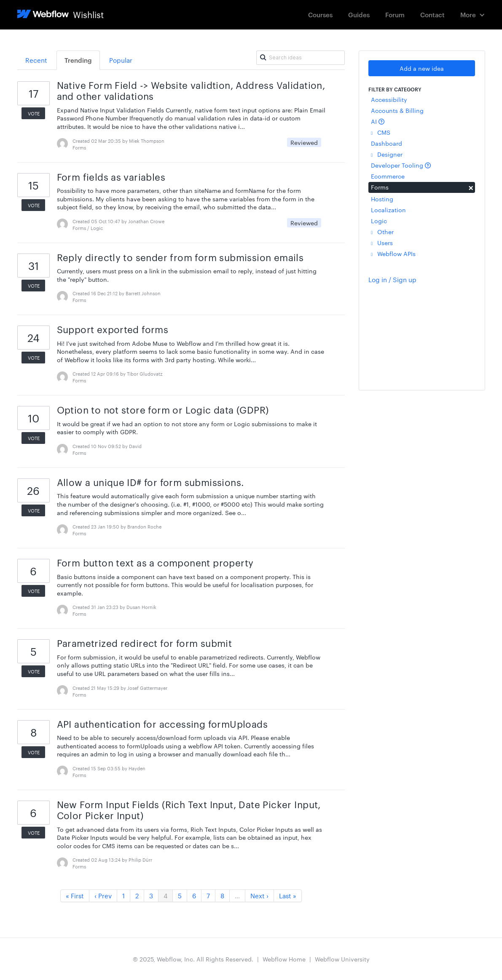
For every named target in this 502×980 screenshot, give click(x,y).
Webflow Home (284, 959)
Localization (388, 210)
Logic (379, 221)
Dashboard (387, 143)
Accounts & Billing (397, 110)
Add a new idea (422, 68)
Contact (432, 15)
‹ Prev (103, 896)
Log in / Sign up (392, 279)
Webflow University (342, 959)
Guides (359, 15)
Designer (387, 154)
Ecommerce (388, 176)
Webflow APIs (393, 254)
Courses (320, 15)
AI (378, 121)
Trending (78, 60)
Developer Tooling (401, 165)
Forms (422, 187)
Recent (36, 60)
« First (75, 896)
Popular (121, 60)
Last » (288, 896)
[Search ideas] (301, 58)
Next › (259, 896)
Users (382, 243)
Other (382, 232)
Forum (395, 15)
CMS (381, 132)
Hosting (382, 199)
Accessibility (389, 99)
